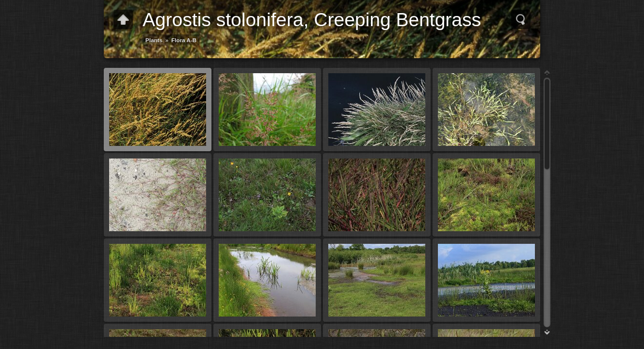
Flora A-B (184, 40)
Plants (154, 40)
